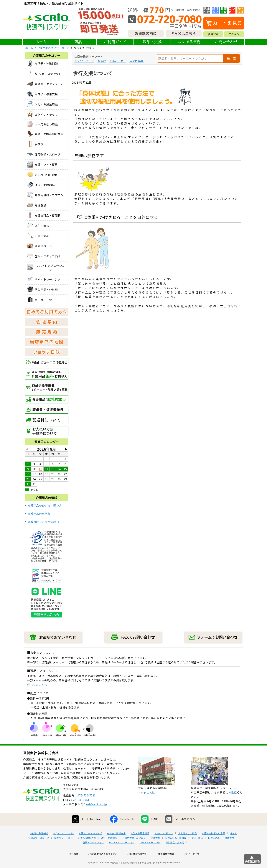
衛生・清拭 (197, 850)
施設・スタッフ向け (93, 854)
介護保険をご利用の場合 (43, 522)
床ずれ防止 (137, 61)
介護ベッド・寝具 (63, 850)
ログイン (234, 34)
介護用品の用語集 (39, 514)
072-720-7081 (80, 812)
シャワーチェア (84, 61)
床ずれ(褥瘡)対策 (87, 850)
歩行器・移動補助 (39, 845)
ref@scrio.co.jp (97, 816)
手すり (234, 845)
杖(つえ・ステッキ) (64, 845)
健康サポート (232, 850)
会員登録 (213, 34)
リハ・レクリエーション (122, 854)
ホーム (41, 42)
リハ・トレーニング (150, 854)
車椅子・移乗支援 (116, 845)
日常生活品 (214, 850)
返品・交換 (152, 42)
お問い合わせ (226, 42)
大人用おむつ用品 (187, 845)
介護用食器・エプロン (134, 850)
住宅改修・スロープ (39, 850)
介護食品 (155, 850)
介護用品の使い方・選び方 (45, 505)
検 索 (232, 58)
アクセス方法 (146, 805)
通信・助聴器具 (109, 850)
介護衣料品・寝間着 (176, 850)
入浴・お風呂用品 (140, 845)
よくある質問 (189, 42)
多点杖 (102, 61)
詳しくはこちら (37, 685)
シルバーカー (118, 61)
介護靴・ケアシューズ (90, 845)
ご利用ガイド (115, 42)
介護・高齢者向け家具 (214, 845)
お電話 (233, 804)
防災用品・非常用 (175, 854)
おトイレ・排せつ (164, 845)
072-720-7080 (87, 807)
